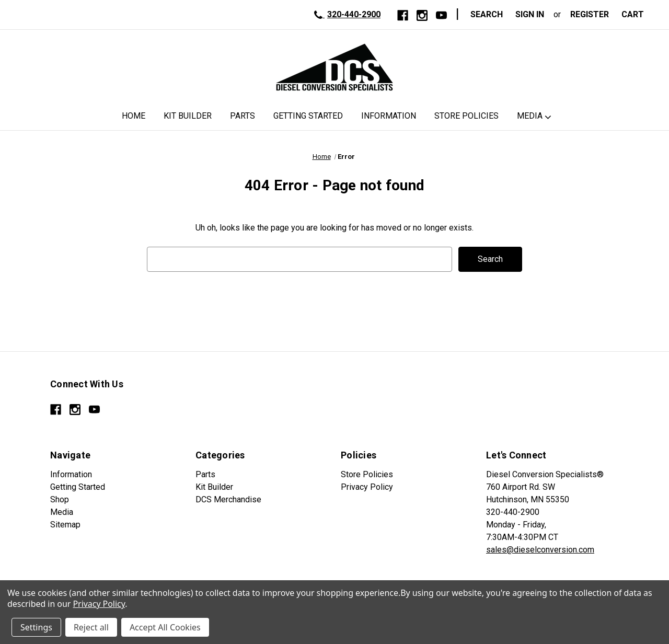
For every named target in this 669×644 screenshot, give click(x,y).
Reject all (91, 627)
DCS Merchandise (228, 499)
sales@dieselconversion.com (540, 550)
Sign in (530, 14)
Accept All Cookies (165, 627)
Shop (60, 499)
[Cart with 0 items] (636, 15)
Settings (36, 627)
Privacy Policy (367, 487)
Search (487, 14)
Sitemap (65, 525)
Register (590, 14)
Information (389, 116)
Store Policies (466, 116)
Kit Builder (188, 116)
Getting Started (308, 116)
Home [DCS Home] (134, 116)
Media (530, 116)
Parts (243, 116)
